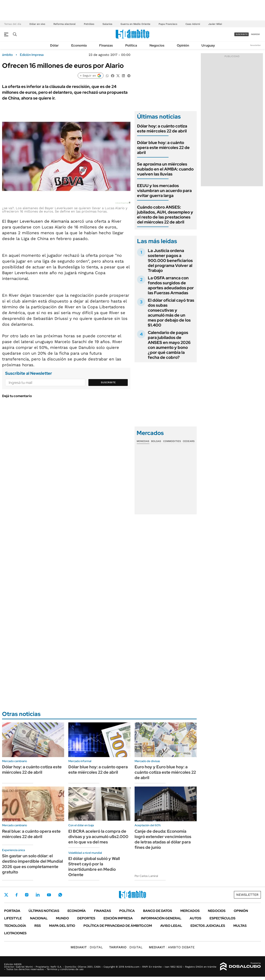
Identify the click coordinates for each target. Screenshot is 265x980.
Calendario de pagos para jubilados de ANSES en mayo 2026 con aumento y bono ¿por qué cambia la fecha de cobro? (169, 345)
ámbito (7, 55)
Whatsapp (60, 895)
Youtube (49, 895)
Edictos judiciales (208, 926)
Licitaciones (15, 933)
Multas (240, 926)
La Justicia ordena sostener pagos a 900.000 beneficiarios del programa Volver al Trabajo (170, 261)
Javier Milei (215, 24)
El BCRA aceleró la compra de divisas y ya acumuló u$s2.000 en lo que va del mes (98, 837)
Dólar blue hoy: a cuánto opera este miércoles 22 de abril (163, 148)
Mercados (190, 911)
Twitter (6, 895)
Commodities (172, 441)
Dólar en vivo (37, 24)
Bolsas (156, 441)
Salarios (107, 24)
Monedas (143, 441)
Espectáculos (222, 918)
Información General (161, 918)
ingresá (255, 34)
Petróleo (89, 24)
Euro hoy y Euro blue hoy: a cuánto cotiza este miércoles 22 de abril (165, 772)
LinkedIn (38, 895)
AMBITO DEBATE (172, 947)
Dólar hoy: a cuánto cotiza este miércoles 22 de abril (162, 129)
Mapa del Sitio (62, 926)
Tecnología (15, 926)
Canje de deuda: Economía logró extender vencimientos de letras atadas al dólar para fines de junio (163, 839)
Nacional (39, 918)
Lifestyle (13, 918)
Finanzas (106, 45)
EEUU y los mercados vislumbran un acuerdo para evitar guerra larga (164, 191)
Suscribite (108, 382)
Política (131, 45)
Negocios (157, 45)
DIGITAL (87, 947)
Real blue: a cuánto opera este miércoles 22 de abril (31, 834)
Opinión (183, 45)
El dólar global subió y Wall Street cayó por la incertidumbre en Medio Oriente (94, 867)
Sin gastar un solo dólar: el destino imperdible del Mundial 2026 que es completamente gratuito (33, 864)
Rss (38, 926)
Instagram (27, 895)
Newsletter (255, 45)
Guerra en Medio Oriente (135, 24)
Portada (12, 911)
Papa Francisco (168, 24)
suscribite (242, 34)
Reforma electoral (64, 24)
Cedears (189, 441)
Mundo (62, 918)
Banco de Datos (158, 911)
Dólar (54, 45)
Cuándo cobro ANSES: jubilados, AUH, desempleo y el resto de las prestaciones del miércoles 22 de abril (165, 215)
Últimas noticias (44, 911)
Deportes (86, 918)
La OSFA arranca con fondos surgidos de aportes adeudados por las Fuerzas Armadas (171, 285)
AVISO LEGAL (171, 926)
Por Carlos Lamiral (146, 876)
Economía (79, 45)
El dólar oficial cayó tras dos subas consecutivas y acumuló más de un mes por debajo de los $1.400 (171, 313)
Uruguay (208, 45)
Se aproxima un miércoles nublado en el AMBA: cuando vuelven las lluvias (165, 169)
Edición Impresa (118, 918)
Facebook (17, 895)
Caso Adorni (193, 24)
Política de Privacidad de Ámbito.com (118, 926)
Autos (195, 918)
